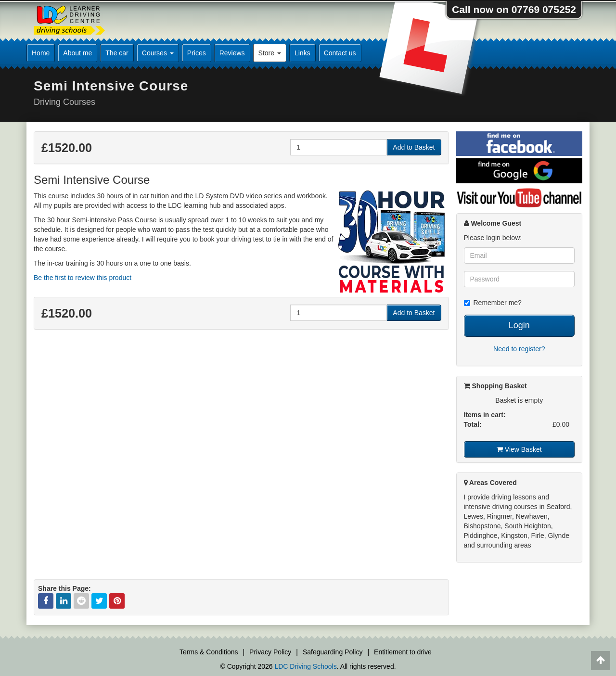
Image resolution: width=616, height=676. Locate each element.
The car (117, 53)
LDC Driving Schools (305, 666)
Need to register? (519, 349)
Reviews (232, 53)
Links (302, 53)
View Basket (519, 449)
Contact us (340, 53)
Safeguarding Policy (333, 652)
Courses (158, 53)
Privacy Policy (270, 652)
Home (41, 53)
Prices (197, 53)
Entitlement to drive (403, 652)
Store (270, 53)
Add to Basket (414, 147)
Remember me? (493, 303)
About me (77, 53)
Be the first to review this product (83, 278)
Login (519, 325)
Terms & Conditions (209, 652)
